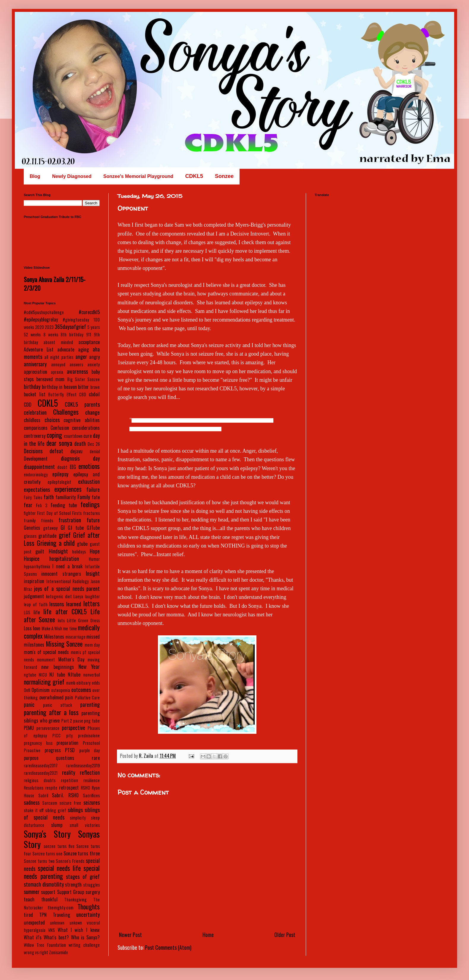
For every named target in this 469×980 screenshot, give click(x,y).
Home (208, 935)
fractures (91, 513)
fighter (30, 513)
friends (47, 520)
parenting (90, 704)
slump (57, 825)
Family (84, 497)
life (37, 612)
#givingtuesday (76, 320)
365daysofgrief (70, 327)
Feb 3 (42, 505)
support (48, 892)
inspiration (34, 581)
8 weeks (51, 334)
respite (51, 788)
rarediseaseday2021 (41, 773)
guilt (40, 551)
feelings (90, 504)
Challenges (66, 412)
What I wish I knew (79, 930)
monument (46, 660)
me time (70, 628)
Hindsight (58, 551)
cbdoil (94, 394)
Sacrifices (91, 795)
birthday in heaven (59, 387)
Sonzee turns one (47, 853)
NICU (43, 675)
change (92, 412)
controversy (35, 436)
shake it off (34, 810)
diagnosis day (80, 458)
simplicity (78, 818)
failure (93, 489)
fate (96, 497)
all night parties (59, 357)
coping (54, 435)
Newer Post (130, 935)
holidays (79, 552)
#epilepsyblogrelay (41, 319)
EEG (73, 467)
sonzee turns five (59, 846)
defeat (56, 451)
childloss (32, 420)
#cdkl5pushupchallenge (44, 312)
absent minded (58, 342)
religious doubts (40, 780)
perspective (73, 728)
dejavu (76, 451)
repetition (69, 780)
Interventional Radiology (68, 581)
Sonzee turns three (82, 853)
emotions (89, 466)
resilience (92, 780)
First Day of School (54, 513)
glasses (30, 536)
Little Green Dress (83, 620)
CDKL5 (48, 403)
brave (95, 387)
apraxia (57, 372)
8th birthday (72, 334)
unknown (57, 923)
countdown (73, 436)
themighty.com (60, 907)
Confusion (60, 428)
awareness (77, 371)
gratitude (47, 536)
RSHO (85, 788)
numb (71, 683)
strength (73, 884)
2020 (39, 327)
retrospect (69, 787)
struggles (91, 885)
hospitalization (64, 559)
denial (95, 451)
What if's (33, 937)
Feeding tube (64, 505)
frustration (70, 520)
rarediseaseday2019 (83, 765)
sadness (32, 802)
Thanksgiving (75, 899)
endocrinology (36, 474)
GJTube (93, 528)
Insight (93, 573)
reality (69, 772)
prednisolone (89, 735)
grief (65, 535)
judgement (34, 596)
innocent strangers (61, 574)
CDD (28, 405)
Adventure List (39, 349)
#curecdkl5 (89, 312)
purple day (90, 750)
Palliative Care (87, 697)
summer (32, 892)
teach (29, 899)
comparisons (36, 428)
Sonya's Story (47, 834)
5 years (94, 327)
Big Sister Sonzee (83, 379)
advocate (66, 349)
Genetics (32, 528)
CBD (83, 394)
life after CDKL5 (65, 611)
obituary (83, 683)
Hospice (32, 559)
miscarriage (75, 637)
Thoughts (89, 906)
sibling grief (56, 810)
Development (36, 459)
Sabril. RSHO (65, 795)
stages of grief (83, 876)
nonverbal (91, 675)
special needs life (59, 868)
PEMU (29, 728)
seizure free (70, 803)
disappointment (39, 467)
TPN (43, 915)
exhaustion (89, 481)
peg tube (92, 721)
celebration (35, 412)
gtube (82, 544)
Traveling (61, 915)
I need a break (67, 566)
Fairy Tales (33, 497)
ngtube (30, 675)
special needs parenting (62, 872)
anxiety (94, 364)
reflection (90, 772)
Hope (95, 551)
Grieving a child (56, 543)
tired (28, 915)
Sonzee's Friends (70, 861)
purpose (31, 758)
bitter (83, 387)
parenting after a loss (51, 712)
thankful (49, 899)
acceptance (89, 342)
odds (96, 683)
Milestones (54, 637)
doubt (62, 467)
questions (65, 758)
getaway (50, 528)
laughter (92, 596)
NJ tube (57, 674)
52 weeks (32, 334)
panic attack (58, 705)
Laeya (78, 596)
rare (96, 758)
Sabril (43, 795)
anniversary (35, 364)
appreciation (35, 372)
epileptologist (59, 482)
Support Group (70, 892)
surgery (93, 892)
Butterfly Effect (62, 394)
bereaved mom (50, 379)
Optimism (41, 690)
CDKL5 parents (82, 404)
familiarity (66, 497)
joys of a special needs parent (67, 588)
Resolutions (34, 788)
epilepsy (60, 474)
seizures (92, 802)
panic (29, 704)
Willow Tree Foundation (45, 945)
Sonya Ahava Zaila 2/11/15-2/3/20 (55, 284)
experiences (68, 489)
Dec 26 (94, 444)
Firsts (77, 513)
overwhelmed (51, 697)
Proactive (32, 750)
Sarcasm (50, 803)
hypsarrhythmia (37, 566)
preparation (67, 743)
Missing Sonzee (64, 644)
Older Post (285, 935)
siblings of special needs (62, 813)
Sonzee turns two (39, 861)
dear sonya (59, 443)
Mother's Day (71, 659)
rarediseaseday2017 (41, 765)
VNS (52, 930)
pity (69, 735)
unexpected (34, 922)
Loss (28, 628)
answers (76, 364)
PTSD (70, 750)
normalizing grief (44, 682)
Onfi (27, 690)
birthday (32, 386)
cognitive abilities (82, 420)
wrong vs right (36, 952)
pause (78, 721)
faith (49, 497)
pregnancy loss (38, 743)
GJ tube (76, 528)
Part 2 (67, 721)
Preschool (91, 743)
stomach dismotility (44, 884)
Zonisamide (58, 952)
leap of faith (36, 604)
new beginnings (57, 667)
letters (92, 603)
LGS (27, 612)
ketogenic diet (59, 596)
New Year (89, 666)
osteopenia (61, 690)
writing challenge (84, 945)
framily (30, 520)
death (80, 443)
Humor (94, 559)
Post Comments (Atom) (168, 947)
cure (88, 436)
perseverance (48, 728)
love (37, 628)
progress (53, 750)
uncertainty (88, 914)
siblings (75, 810)
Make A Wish (52, 628)
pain (69, 697)
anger (81, 357)
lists (61, 620)
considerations (86, 428)
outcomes (81, 690)
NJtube (74, 674)
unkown (76, 923)
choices (52, 420)
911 (89, 334)
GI (63, 527)
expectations (37, 489)
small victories (85, 825)
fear (28, 505)
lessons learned (65, 604)
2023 (49, 327)
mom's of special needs (46, 652)
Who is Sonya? (85, 937)
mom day (92, 645)
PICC (56, 735)
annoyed (58, 364)
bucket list (35, 394)
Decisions (33, 451)
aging (83, 349)
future (93, 520)
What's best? (56, 937)
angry (94, 357)
